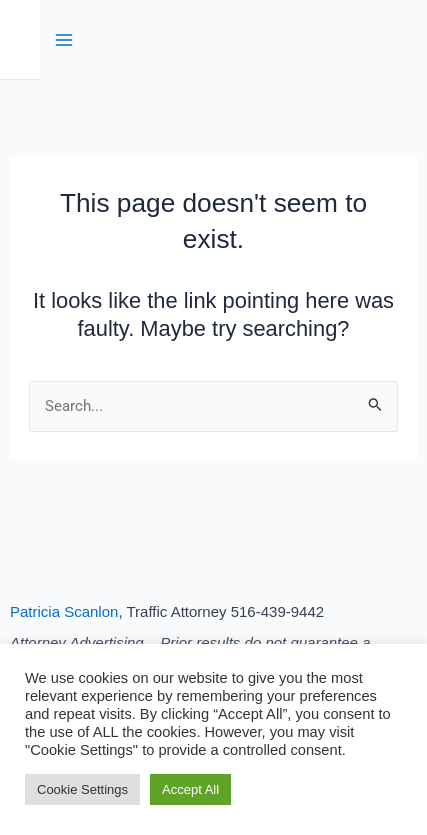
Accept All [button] (190, 789)
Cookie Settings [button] (82, 789)
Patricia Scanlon (64, 611)
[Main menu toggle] (64, 39)
